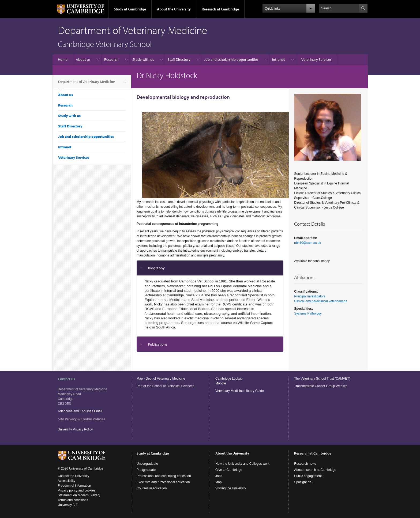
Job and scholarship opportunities (231, 59)
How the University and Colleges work (242, 464)
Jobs (219, 476)
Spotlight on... (304, 482)
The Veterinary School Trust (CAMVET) (322, 379)
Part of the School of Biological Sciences (165, 386)
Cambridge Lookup (229, 379)
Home (63, 59)
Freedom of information (74, 486)
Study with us (143, 59)
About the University (174, 9)
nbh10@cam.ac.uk (307, 243)
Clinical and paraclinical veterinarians (320, 301)
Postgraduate (146, 470)
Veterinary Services (316, 59)
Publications (158, 344)
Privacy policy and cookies (77, 490)
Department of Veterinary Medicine (87, 84)
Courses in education (152, 488)
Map (218, 482)
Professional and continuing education (164, 476)
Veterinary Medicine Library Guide (240, 391)
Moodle (221, 383)
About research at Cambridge (315, 470)
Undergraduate (147, 464)
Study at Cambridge (130, 9)
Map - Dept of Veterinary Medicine (161, 379)
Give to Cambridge (229, 470)
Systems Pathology (308, 313)
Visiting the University (231, 488)
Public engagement (308, 476)
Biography (156, 268)
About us (83, 59)
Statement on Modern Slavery (79, 495)
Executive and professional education (163, 482)
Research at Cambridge (220, 9)
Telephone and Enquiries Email (80, 411)
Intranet (279, 59)
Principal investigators (310, 296)
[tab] (210, 268)
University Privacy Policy (76, 429)
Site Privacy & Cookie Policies (82, 419)
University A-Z (68, 505)
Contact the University (74, 476)
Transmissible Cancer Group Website (321, 386)
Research (111, 59)
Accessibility (67, 481)
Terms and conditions (73, 500)
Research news (305, 464)
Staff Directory (179, 59)
